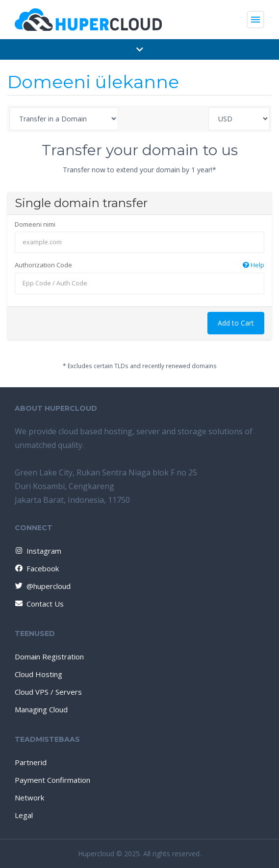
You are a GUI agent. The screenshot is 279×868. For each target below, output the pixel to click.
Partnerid (31, 762)
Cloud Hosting (38, 674)
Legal (24, 815)
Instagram (38, 551)
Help (254, 265)
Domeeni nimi (35, 224)
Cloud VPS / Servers (48, 692)
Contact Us (39, 604)
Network (29, 798)
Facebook (36, 568)
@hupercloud (42, 586)
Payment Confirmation (52, 780)
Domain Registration (49, 657)
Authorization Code (139, 265)
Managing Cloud (41, 709)
